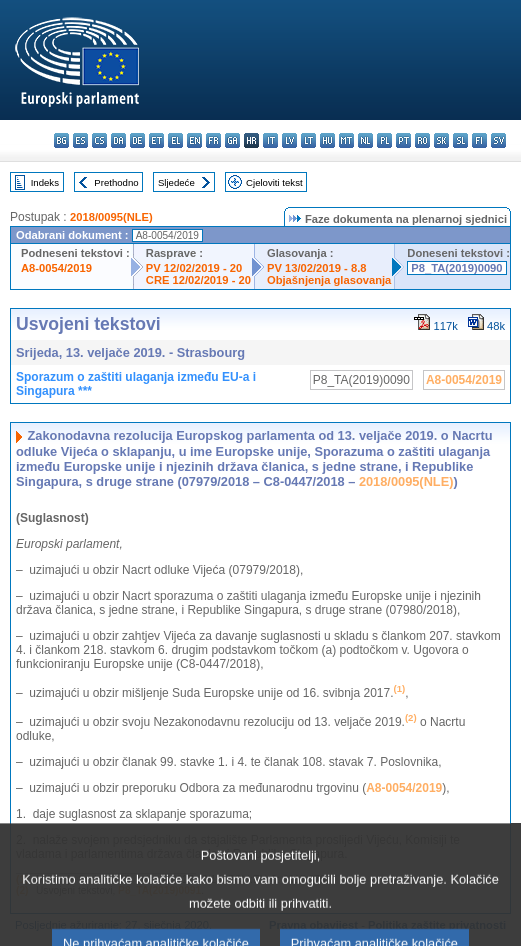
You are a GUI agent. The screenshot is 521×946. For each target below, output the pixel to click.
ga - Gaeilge (232, 140)
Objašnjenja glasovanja (329, 280)
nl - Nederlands (365, 140)
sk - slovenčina (441, 140)
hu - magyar (327, 140)
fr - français (213, 140)
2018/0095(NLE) (111, 217)
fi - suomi (479, 140)
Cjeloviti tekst (274, 182)
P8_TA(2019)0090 (456, 268)
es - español (80, 140)
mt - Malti (346, 140)
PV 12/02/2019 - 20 (194, 268)
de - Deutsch (137, 140)
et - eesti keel (156, 140)
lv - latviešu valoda (289, 140)
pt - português (403, 140)
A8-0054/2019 (56, 268)
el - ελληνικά (175, 140)
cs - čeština (99, 140)
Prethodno (116, 182)
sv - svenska (498, 140)
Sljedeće (176, 182)
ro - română (422, 140)
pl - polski (384, 140)
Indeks (45, 182)
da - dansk (118, 140)
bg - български (61, 140)
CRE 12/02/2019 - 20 (198, 280)
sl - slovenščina (460, 140)
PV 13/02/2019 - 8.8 (317, 268)
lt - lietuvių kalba (308, 140)
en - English (194, 140)
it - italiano (270, 140)
